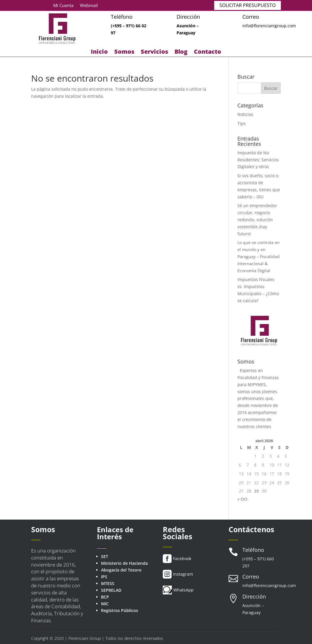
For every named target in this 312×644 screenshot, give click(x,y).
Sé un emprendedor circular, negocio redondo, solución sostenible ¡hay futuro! (257, 219)
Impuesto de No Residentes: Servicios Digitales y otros (258, 160)
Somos (124, 53)
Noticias (245, 114)
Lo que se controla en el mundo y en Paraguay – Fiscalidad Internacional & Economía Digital (259, 256)
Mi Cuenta (63, 6)
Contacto (208, 53)
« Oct (242, 499)
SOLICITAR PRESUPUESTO (248, 5)
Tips (241, 123)
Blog (181, 53)
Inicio (99, 53)
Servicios (154, 53)
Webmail (89, 6)
